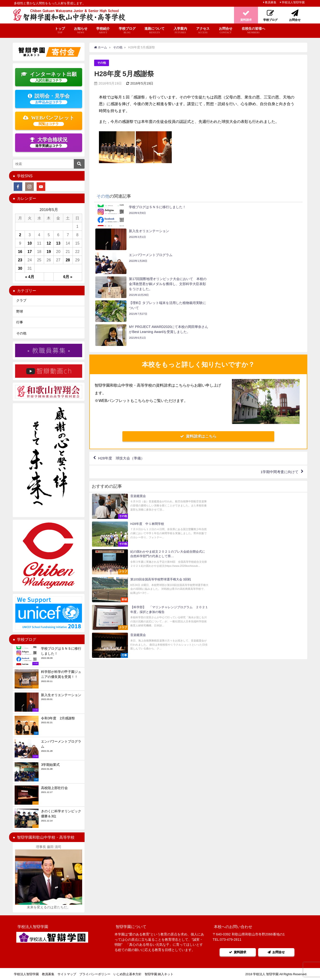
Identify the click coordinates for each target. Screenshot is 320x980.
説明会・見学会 (49, 99)
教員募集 (271, 2)
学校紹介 (103, 30)
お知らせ (81, 30)
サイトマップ (67, 974)
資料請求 (237, 952)
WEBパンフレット (49, 120)
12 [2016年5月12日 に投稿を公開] (49, 243)
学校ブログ (127, 30)
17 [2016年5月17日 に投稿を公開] (30, 252)
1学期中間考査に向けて (278, 400)
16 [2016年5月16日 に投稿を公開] (20, 252)
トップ (60, 30)
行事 (20, 322)
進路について (154, 30)
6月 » (68, 277)
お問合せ (226, 30)
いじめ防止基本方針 (128, 974)
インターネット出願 (49, 77)
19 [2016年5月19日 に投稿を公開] (49, 252)
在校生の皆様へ (253, 30)
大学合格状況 (49, 142)
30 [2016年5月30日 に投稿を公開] (20, 268)
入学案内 (180, 30)
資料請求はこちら (198, 364)
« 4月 (30, 277)
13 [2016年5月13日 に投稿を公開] (58, 243)
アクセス (203, 30)
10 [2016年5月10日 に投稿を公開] (30, 243)
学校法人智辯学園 (293, 2)
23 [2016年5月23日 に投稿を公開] (20, 260)
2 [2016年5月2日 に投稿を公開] (20, 235)
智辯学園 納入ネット (159, 974)
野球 (20, 311)
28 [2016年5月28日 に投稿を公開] (68, 260)
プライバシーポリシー (95, 974)
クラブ (21, 300)
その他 (102, 63)
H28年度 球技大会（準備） (123, 387)
